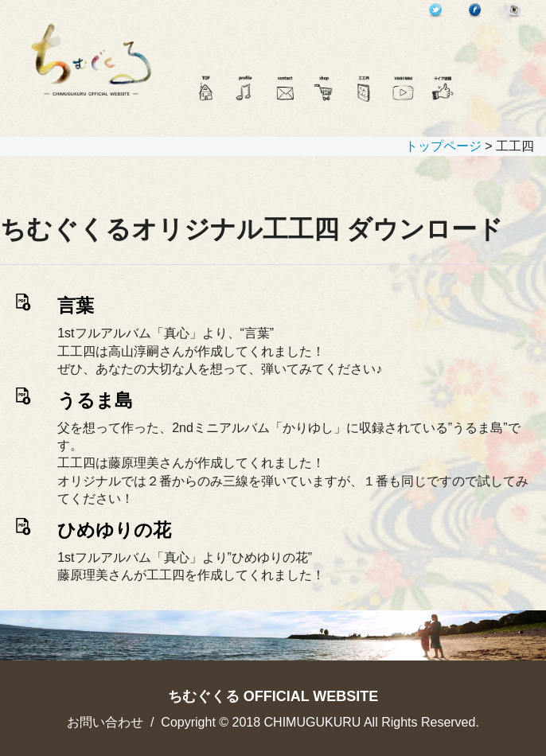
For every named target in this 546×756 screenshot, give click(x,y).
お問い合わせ (105, 722)
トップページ (443, 146)
